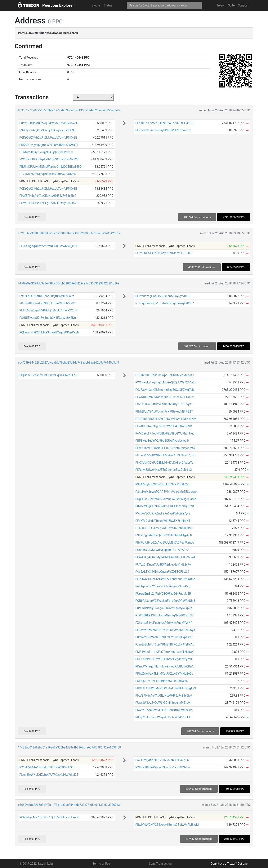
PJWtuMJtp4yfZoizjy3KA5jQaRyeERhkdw (46, 152)
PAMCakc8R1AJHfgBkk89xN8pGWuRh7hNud (165, 433)
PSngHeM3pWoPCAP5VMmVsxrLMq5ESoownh (166, 492)
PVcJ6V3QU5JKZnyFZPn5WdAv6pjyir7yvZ (163, 513)
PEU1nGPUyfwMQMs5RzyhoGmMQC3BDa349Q (50, 167)
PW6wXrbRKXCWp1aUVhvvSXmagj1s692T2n (49, 159)
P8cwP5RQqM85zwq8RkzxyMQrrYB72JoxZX (48, 123)
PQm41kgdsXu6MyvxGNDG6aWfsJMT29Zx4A (165, 557)
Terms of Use (101, 864)
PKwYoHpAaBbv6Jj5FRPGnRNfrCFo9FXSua (164, 710)
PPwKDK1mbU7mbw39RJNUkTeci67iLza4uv (164, 397)
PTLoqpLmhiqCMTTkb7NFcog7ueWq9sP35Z (165, 303)
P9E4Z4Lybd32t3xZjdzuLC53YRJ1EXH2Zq (163, 484)
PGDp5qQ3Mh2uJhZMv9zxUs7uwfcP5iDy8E (48, 138)
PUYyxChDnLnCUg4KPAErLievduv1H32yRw (163, 565)
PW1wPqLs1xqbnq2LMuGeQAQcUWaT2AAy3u (166, 382)
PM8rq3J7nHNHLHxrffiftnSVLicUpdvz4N (162, 681)
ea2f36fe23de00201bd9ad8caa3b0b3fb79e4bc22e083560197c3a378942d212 (69, 233)
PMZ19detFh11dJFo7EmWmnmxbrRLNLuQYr (165, 652)
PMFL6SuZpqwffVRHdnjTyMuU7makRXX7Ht (48, 310)
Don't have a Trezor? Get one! (229, 864)
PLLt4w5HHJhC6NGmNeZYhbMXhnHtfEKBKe (165, 579)
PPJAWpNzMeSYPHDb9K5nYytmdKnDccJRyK (165, 630)
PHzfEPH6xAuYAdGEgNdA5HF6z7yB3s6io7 (48, 196)
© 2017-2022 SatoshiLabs (37, 864)
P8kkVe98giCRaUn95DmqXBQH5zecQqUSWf (165, 506)
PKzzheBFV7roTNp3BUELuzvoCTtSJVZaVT (47, 303)
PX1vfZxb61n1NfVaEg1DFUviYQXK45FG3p (47, 767)
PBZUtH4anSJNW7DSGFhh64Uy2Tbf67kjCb (164, 404)
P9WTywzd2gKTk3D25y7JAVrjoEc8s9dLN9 (47, 130)
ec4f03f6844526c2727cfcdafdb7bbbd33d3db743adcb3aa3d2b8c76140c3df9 (69, 363)
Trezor (221, 5)
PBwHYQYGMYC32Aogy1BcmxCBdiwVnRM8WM (167, 825)
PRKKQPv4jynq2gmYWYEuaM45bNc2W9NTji (49, 145)
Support (243, 5)
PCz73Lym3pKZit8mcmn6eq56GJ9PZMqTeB (165, 390)
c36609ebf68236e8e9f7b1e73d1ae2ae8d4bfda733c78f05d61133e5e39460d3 (69, 805)
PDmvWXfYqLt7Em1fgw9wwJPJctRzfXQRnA (164, 666)
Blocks (96, 5)
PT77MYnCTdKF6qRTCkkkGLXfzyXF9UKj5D (48, 174)
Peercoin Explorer (58, 5)
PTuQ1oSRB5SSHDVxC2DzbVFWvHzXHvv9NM (166, 419)
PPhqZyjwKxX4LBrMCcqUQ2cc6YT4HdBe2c (164, 674)
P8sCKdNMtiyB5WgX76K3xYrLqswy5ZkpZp (164, 608)
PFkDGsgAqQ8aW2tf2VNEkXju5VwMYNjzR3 (48, 246)
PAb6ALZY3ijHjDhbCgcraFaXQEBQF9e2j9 (162, 572)
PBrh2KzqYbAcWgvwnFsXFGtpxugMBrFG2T (164, 411)
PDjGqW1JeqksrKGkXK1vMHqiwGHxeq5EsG (48, 375)
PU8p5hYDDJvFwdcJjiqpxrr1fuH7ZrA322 (162, 550)
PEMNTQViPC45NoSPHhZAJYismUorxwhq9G (165, 448)
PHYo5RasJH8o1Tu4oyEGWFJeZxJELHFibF (164, 253)
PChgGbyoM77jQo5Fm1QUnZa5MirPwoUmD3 (49, 817)
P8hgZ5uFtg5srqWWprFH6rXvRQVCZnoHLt (163, 717)
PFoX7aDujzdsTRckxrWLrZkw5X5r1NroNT (163, 521)
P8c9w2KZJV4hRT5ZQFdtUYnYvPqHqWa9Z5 (165, 637)
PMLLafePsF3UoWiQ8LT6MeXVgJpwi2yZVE (164, 659)
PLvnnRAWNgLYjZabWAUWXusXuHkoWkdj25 (49, 775)
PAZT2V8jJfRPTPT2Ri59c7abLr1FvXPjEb (162, 760)
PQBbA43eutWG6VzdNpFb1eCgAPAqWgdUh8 (165, 601)
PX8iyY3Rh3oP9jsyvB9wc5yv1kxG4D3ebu (162, 767)
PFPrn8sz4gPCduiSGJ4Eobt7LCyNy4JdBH (163, 296)
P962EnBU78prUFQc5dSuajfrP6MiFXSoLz (46, 296)
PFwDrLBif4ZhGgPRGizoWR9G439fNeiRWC (164, 426)
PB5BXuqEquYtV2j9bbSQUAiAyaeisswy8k (162, 441)
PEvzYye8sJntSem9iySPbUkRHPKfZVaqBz (163, 130)
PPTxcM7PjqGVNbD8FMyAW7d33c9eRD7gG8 (165, 455)
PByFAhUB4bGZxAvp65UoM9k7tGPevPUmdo (165, 543)
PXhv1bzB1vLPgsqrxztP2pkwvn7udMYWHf (163, 623)
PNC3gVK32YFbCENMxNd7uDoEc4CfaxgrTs (164, 463)
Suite (231, 5)
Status (108, 5)
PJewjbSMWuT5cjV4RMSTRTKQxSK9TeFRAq (165, 644)
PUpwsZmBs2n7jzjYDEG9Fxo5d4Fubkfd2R (163, 594)
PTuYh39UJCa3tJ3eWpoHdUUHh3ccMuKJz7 (165, 375)
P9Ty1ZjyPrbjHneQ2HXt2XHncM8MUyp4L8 (163, 535)
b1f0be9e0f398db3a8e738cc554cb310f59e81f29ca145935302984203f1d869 (69, 283)
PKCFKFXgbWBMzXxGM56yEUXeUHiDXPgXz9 (166, 688)
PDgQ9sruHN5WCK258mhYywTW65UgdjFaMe (166, 499)
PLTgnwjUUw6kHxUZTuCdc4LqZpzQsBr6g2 (164, 470)
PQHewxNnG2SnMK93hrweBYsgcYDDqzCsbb (49, 332)
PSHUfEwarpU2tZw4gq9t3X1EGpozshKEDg (47, 318)
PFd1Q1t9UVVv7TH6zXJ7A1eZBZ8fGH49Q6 (164, 123)
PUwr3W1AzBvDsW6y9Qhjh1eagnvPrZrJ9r (163, 703)
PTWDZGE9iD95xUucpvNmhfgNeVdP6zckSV (164, 615)
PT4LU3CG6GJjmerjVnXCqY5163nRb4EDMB (164, 528)
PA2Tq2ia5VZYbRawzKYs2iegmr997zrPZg (163, 586)
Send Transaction (160, 864)
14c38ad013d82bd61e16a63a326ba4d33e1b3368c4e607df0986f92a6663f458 (69, 747)
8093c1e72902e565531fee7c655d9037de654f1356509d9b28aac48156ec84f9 (69, 110)
